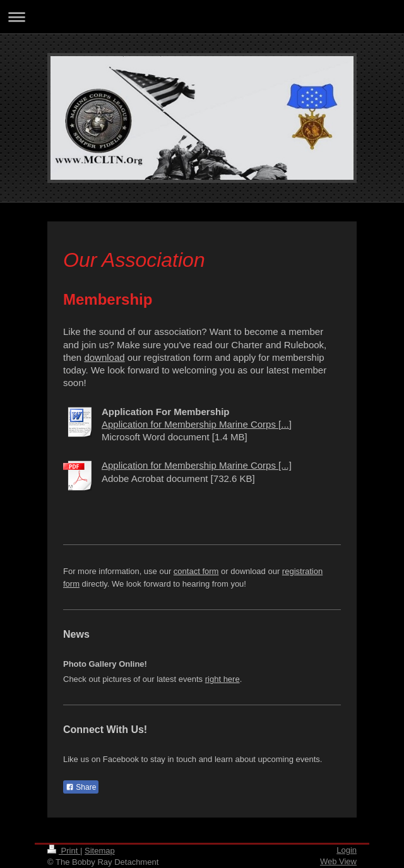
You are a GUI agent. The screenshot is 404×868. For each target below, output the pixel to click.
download (104, 357)
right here (223, 679)
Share (81, 787)
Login (347, 850)
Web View (338, 861)
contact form (196, 571)
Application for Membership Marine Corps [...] (197, 424)
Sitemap (100, 851)
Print (64, 851)
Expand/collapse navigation (202, 17)
